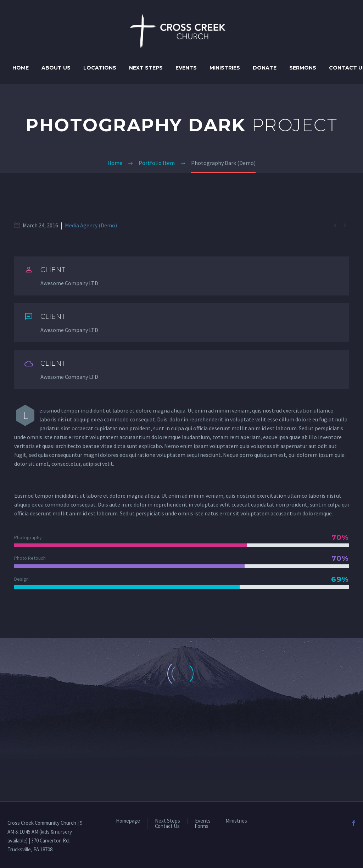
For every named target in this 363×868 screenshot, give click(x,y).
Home (21, 68)
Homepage (128, 821)
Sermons (303, 68)
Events (186, 68)
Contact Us (167, 826)
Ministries (225, 68)
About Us (56, 68)
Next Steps (146, 68)
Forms (202, 826)
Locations (100, 68)
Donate (265, 68)
